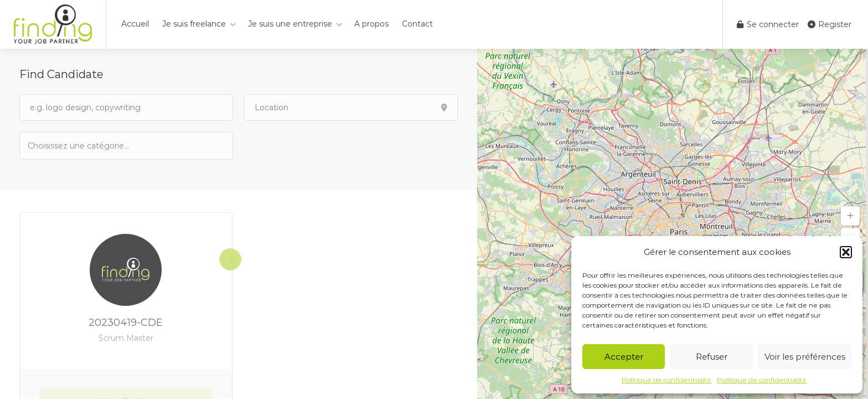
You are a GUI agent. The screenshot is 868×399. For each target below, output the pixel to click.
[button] (846, 252)
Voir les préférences (805, 357)
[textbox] (83, 145)
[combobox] (126, 146)
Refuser (712, 357)
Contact (417, 24)
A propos (371, 24)
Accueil (135, 24)
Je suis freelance (194, 24)
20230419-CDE (125, 329)
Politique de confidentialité (666, 380)
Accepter (624, 357)
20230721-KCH (353, 323)
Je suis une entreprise (290, 24)
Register (830, 24)
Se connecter (768, 24)
